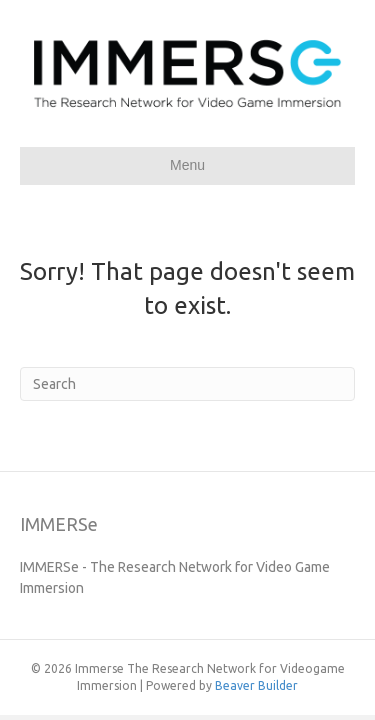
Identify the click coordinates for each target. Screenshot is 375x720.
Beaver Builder (256, 685)
